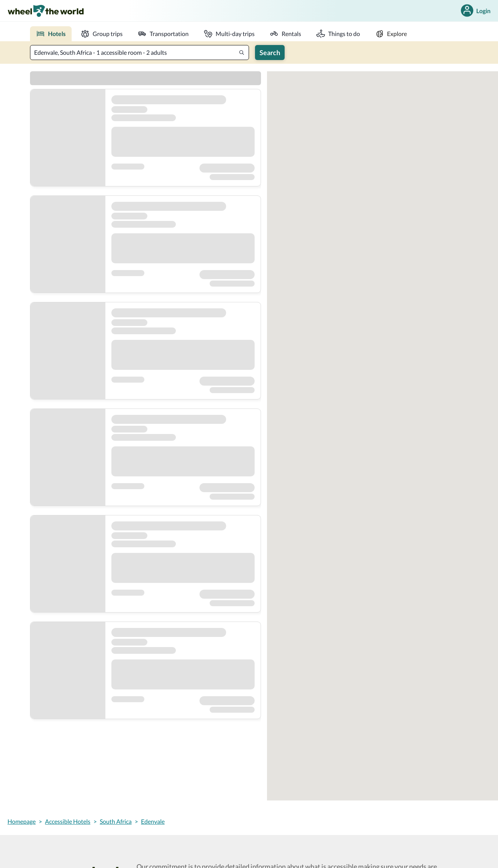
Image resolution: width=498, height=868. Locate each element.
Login (475, 11)
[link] (46, 11)
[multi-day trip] (229, 34)
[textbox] (139, 53)
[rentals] (285, 34)
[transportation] (163, 34)
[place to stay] (51, 34)
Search (270, 53)
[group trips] (102, 34)
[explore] (391, 34)
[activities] (338, 34)
